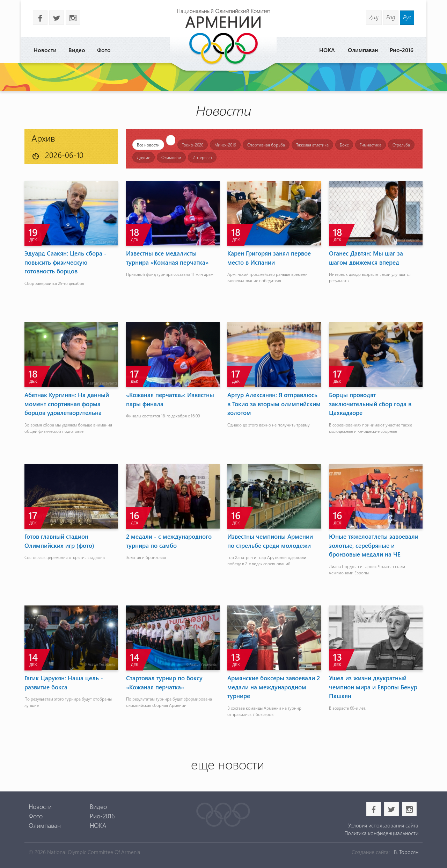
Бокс (344, 145)
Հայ (374, 17)
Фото (104, 50)
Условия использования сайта (383, 825)
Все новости (148, 145)
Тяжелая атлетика (312, 145)
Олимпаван (363, 50)
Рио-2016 (402, 50)
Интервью (202, 157)
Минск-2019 (225, 145)
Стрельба (401, 145)
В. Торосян (406, 852)
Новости (45, 50)
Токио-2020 (193, 145)
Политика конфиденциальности (381, 833)
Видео (77, 50)
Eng (391, 17)
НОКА (327, 50)
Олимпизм (171, 157)
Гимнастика (371, 145)
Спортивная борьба (266, 145)
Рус (407, 17)
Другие (144, 157)
